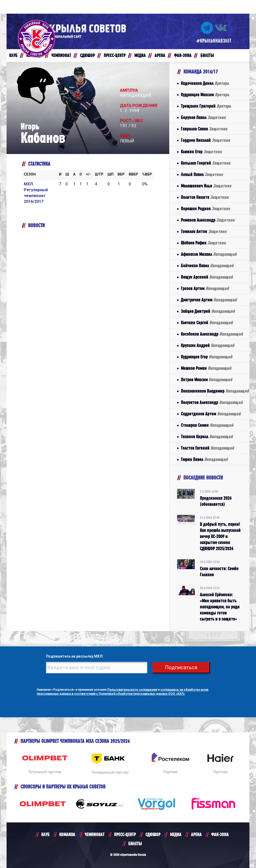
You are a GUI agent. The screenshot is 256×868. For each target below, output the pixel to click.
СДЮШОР (153, 834)
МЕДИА (176, 834)
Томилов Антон (204, 231)
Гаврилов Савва (204, 129)
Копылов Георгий (206, 163)
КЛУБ (45, 834)
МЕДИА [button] (140, 55)
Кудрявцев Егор (207, 357)
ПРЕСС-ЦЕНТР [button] (115, 55)
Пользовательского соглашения (132, 690)
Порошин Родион (205, 209)
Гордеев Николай (205, 140)
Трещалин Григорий (206, 106)
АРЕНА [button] (160, 55)
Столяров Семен (207, 425)
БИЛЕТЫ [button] (207, 55)
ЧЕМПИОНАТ (95, 834)
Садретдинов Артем (211, 414)
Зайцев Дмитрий (208, 311)
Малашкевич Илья (206, 186)
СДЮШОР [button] (87, 55)
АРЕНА (196, 834)
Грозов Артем (205, 288)
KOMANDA (67, 834)
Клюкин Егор (201, 152)
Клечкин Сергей (207, 323)
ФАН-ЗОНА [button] (183, 55)
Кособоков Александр (212, 334)
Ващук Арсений (207, 277)
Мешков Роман (206, 368)
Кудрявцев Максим (205, 95)
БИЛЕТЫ (135, 844)
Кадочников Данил (205, 83)
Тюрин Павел (204, 459)
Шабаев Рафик (203, 243)
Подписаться (181, 667)
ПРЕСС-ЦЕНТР (125, 834)
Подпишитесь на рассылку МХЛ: (75, 656)
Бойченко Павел (207, 266)
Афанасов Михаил (209, 254)
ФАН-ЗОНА (220, 834)
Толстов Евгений (207, 448)
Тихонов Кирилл (207, 437)
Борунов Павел (203, 117)
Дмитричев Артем (209, 300)
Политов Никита (205, 197)
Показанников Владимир (215, 391)
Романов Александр (208, 220)
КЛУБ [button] (13, 55)
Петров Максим (207, 380)
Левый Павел (202, 174)
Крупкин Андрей (208, 345)
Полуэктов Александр (212, 402)
